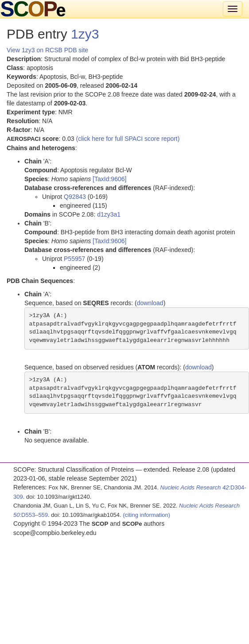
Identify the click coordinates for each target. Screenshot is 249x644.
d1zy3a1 (109, 214)
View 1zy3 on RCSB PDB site (47, 50)
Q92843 (75, 197)
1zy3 (85, 34)
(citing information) (146, 515)
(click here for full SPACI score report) (128, 139)
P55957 (74, 259)
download (150, 303)
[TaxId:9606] (109, 179)
